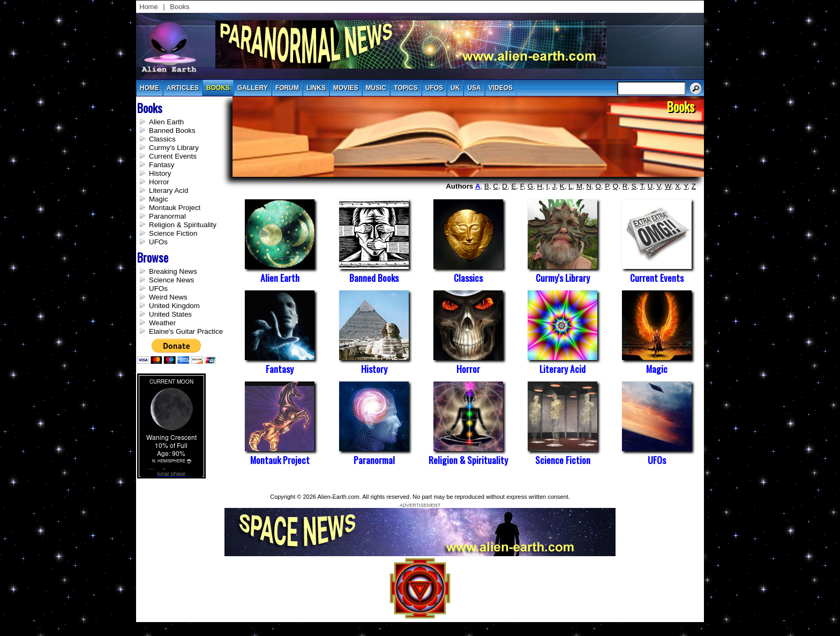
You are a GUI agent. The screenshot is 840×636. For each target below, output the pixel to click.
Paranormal (167, 216)
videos (501, 88)
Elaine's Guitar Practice (186, 331)
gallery (253, 88)
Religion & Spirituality (183, 225)
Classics (162, 139)
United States (170, 314)
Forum (287, 88)
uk (455, 88)
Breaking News (173, 271)
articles (183, 88)
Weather (162, 323)
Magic (159, 199)
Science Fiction (173, 233)
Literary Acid (168, 190)
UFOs (434, 88)
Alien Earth (166, 122)
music (376, 88)
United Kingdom (174, 306)
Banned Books (172, 130)
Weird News (168, 297)
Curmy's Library (174, 148)
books (218, 88)
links (316, 88)
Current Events (173, 156)
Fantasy (162, 165)
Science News (171, 280)
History (160, 173)
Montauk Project (175, 208)
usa (474, 88)
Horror (159, 182)
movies (346, 88)
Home (149, 7)
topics (406, 88)
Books (179, 7)
